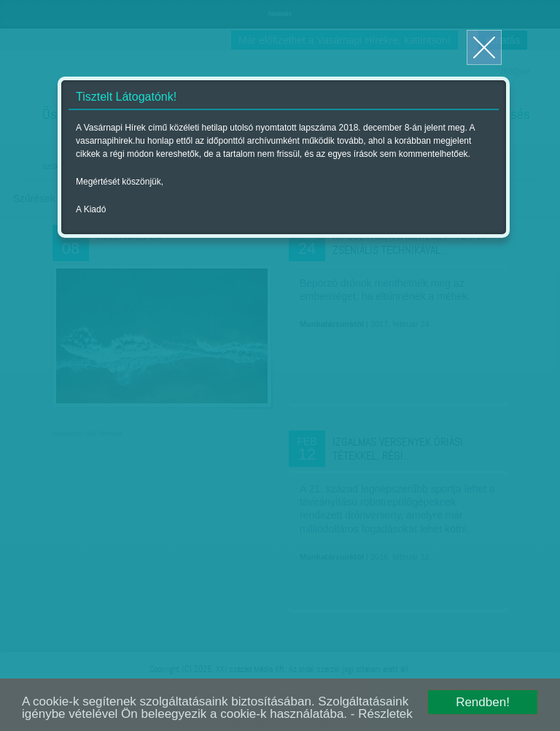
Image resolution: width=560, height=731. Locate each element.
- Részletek (382, 714)
